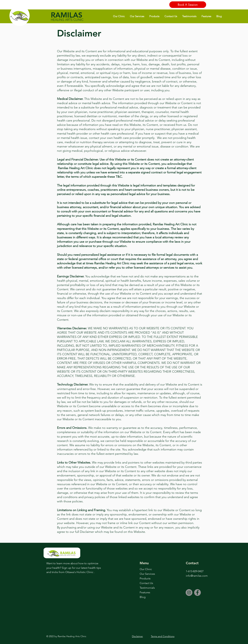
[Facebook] (197, 593)
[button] (119, 16)
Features (145, 592)
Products (145, 578)
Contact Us (146, 583)
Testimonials (147, 588)
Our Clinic (146, 569)
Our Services (147, 574)
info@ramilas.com (197, 576)
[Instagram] (189, 593)
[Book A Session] (188, 5)
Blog (143, 597)
